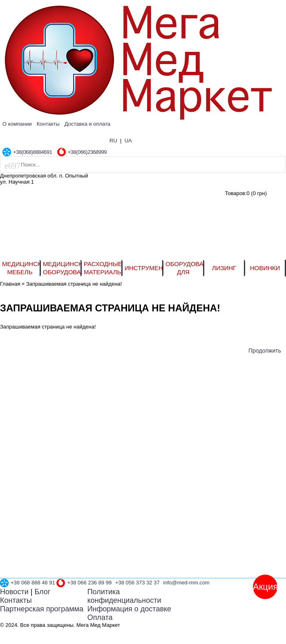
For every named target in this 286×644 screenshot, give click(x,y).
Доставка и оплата (87, 124)
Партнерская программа (42, 609)
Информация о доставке (129, 609)
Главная (10, 284)
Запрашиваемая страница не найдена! (74, 284)
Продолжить (265, 351)
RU (113, 141)
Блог (42, 592)
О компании (17, 124)
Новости (14, 592)
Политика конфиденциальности (124, 596)
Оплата (100, 617)
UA (128, 141)
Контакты (48, 124)
